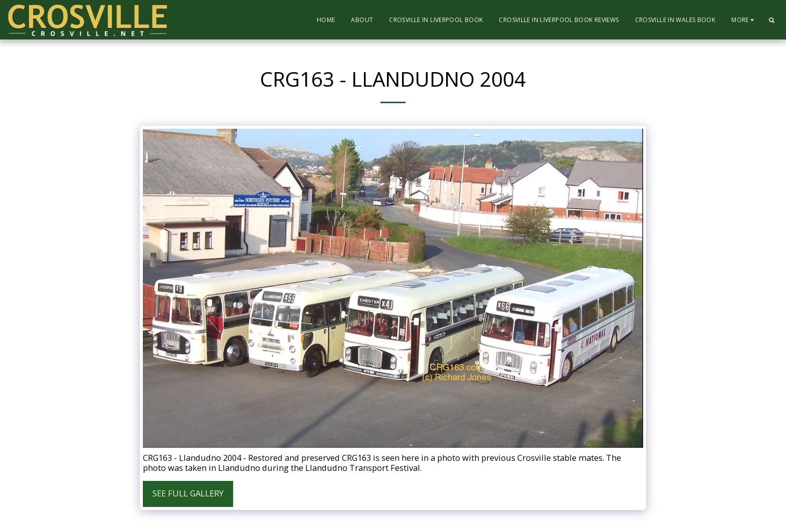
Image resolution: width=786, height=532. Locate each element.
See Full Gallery (188, 493)
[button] (771, 20)
